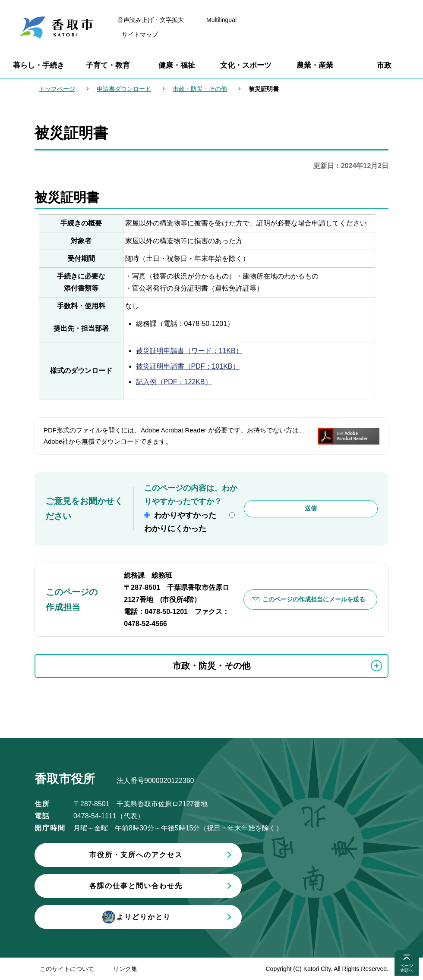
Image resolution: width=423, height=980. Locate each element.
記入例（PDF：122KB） (174, 382)
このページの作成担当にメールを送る (314, 599)
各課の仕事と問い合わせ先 (136, 886)
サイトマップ (140, 34)
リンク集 (125, 969)
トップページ (57, 89)
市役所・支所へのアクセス (136, 855)
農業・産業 (315, 65)
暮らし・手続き (39, 65)
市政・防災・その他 (200, 89)
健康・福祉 (177, 65)
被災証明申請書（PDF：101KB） (188, 366)
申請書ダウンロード (124, 89)
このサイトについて (67, 969)
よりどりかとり (136, 917)
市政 (384, 65)
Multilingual (221, 20)
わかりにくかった (175, 529)
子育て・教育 (108, 65)
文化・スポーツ (246, 65)
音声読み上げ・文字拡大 (151, 20)
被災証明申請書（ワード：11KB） (189, 351)
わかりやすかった (185, 515)
